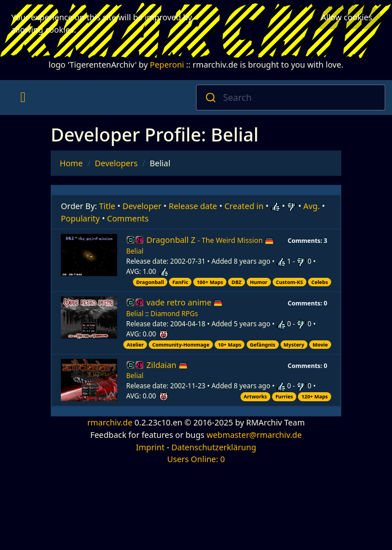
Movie (320, 345)
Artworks (255, 396)
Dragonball (150, 282)
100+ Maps (210, 282)
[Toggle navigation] (23, 97)
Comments (128, 218)
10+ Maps (230, 345)
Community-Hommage (181, 345)
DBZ (237, 282)
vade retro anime (184, 302)
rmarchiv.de (110, 422)
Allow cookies (347, 17)
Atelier (135, 345)
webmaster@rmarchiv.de (254, 435)
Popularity (80, 218)
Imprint (150, 447)
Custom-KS (289, 282)
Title (107, 206)
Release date (193, 206)
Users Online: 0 (196, 459)
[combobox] (291, 97)
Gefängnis (262, 345)
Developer (142, 206)
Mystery (294, 345)
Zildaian (167, 365)
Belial (135, 251)
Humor (259, 282)
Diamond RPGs (174, 314)
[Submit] (210, 97)
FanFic (180, 282)
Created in (244, 206)
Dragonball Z (210, 240)
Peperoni (167, 65)
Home (71, 163)
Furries (284, 396)
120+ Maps (315, 396)
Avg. (312, 206)
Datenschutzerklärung (213, 447)
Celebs (320, 282)
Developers (116, 163)
